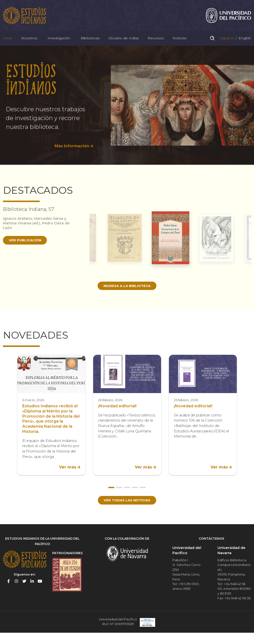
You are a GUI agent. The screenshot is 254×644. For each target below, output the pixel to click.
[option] (127, 112)
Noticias (179, 43)
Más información (71, 153)
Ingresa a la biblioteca (127, 293)
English (244, 43)
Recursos (156, 43)
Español (226, 43)
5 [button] (143, 495)
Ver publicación (26, 247)
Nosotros (29, 43)
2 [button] (119, 495)
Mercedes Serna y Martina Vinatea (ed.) (36, 228)
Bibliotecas (90, 43)
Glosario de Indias (124, 43)
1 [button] (111, 495)
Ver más (68, 474)
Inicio (8, 43)
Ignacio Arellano (18, 225)
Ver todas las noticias (127, 507)
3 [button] (127, 495)
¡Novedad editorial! (117, 413)
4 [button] (135, 495)
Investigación (59, 43)
